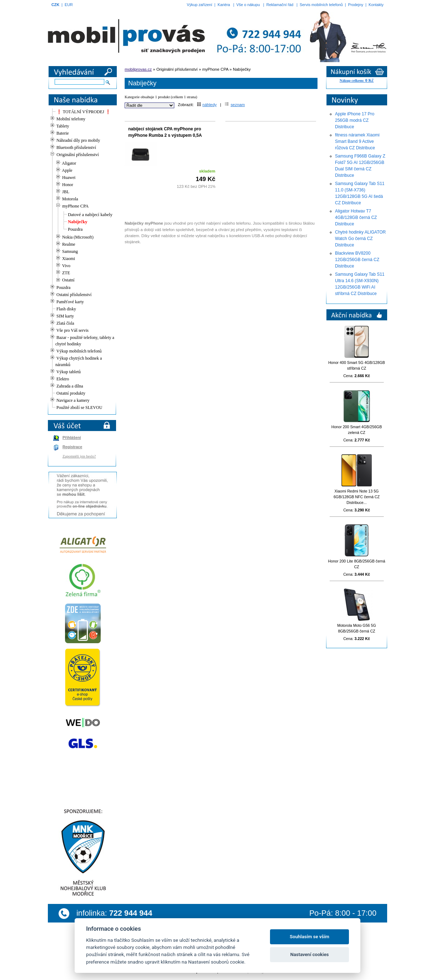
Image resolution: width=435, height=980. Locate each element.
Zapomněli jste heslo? (79, 456)
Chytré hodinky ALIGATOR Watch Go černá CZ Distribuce (360, 239)
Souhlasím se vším (309, 937)
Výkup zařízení (199, 5)
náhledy (207, 105)
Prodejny (356, 5)
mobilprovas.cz (138, 69)
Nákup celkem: (357, 81)
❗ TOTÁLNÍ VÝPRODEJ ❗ (84, 112)
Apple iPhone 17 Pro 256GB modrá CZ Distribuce (355, 120)
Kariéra (224, 5)
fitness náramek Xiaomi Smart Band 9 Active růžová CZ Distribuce (357, 141)
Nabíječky (78, 222)
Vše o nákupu (248, 5)
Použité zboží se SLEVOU (79, 407)
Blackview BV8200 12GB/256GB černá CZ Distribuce (357, 260)
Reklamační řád (280, 5)
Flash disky (66, 309)
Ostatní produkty (71, 393)
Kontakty (376, 5)
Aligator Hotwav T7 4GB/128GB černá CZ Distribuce (356, 217)
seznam (235, 105)
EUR (69, 5)
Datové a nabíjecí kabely (90, 215)
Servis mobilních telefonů (321, 5)
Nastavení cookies (310, 954)
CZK (55, 5)
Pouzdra (75, 229)
